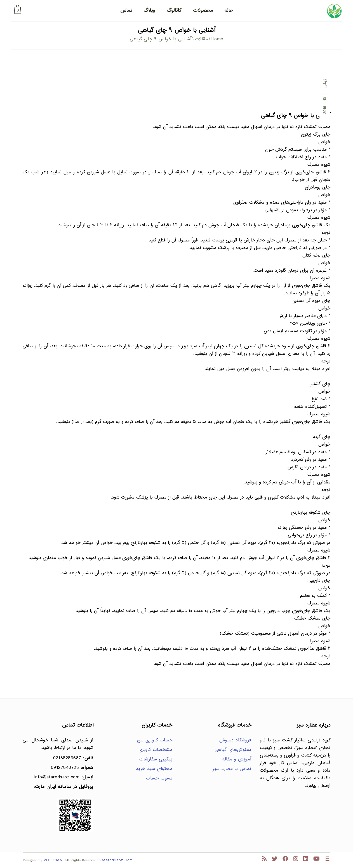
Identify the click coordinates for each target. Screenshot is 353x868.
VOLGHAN (53, 860)
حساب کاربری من (155, 740)
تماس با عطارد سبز (232, 769)
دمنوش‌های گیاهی (233, 750)
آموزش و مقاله (237, 759)
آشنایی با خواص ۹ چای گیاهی (296, 116)
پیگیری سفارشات (156, 759)
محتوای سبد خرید (154, 769)
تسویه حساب (159, 779)
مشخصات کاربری (156, 750)
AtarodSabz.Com (117, 860)
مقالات (202, 39)
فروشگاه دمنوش (235, 740)
